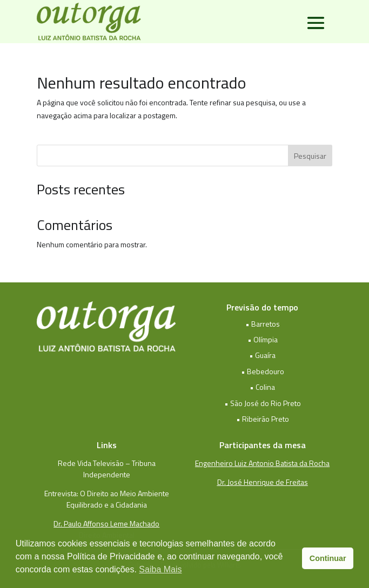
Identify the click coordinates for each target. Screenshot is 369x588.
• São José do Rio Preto (263, 403)
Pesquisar (310, 156)
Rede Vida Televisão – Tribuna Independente (107, 469)
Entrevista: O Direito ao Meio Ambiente (107, 493)
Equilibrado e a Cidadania (107, 505)
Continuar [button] (328, 558)
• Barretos (263, 324)
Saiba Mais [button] (160, 569)
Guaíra (265, 355)
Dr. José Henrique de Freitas (263, 482)
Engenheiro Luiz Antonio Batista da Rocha (262, 463)
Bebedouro (266, 371)
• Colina (262, 387)
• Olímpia (263, 339)
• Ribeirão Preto (263, 419)
